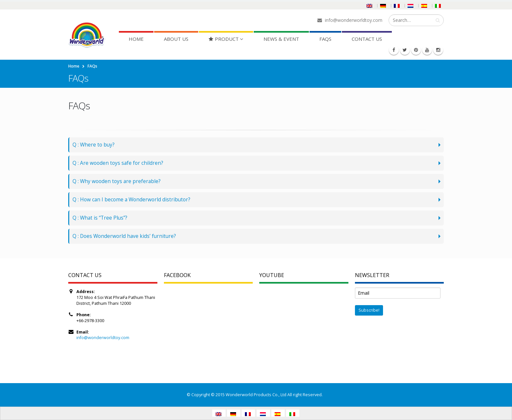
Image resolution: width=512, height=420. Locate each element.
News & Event (281, 39)
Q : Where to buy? (94, 145)
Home (136, 39)
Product (224, 39)
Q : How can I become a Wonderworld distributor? (131, 200)
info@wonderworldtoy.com (103, 338)
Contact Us (367, 39)
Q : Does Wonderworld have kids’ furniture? (124, 236)
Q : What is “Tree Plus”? (100, 218)
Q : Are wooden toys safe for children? (118, 163)
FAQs (325, 39)
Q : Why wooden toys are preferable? (117, 181)
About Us (176, 39)
